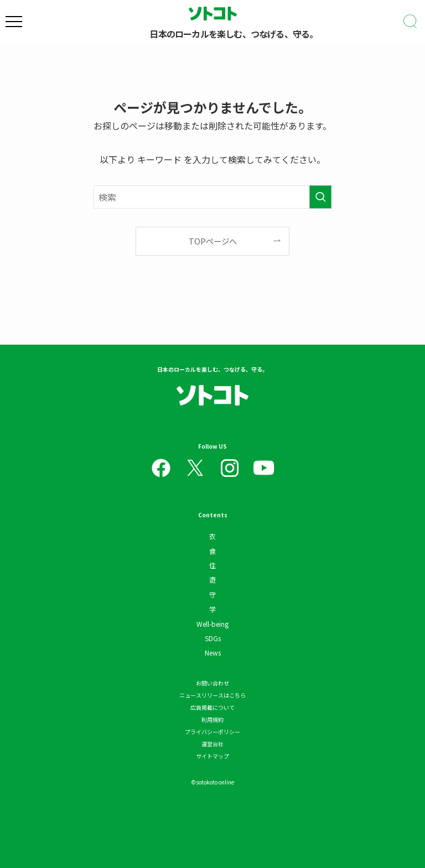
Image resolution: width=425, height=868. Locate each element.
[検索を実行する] (320, 197)
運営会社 (212, 744)
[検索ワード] (212, 197)
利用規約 (212, 719)
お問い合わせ (212, 683)
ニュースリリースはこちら (212, 695)
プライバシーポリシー (212, 732)
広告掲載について (212, 707)
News (213, 653)
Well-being (212, 624)
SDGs (213, 638)
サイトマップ (212, 756)
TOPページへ (213, 241)
